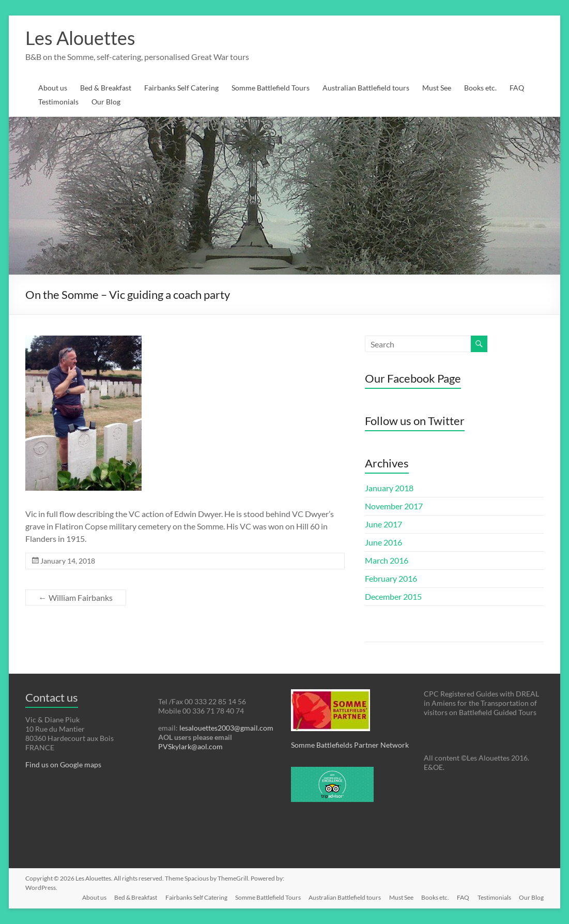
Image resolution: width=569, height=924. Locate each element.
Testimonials (58, 102)
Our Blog (106, 102)
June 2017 (383, 524)
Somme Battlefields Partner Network (350, 745)
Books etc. (480, 88)
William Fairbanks (76, 597)
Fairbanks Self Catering (181, 88)
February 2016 (391, 578)
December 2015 (393, 596)
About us (53, 88)
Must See (437, 88)
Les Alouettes (80, 38)
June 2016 (383, 542)
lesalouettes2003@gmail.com (226, 728)
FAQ (517, 88)
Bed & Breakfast (106, 88)
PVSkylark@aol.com (190, 746)
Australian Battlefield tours (366, 88)
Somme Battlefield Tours (271, 88)
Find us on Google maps (63, 764)
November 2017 (394, 506)
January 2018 (389, 488)
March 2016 (387, 560)
